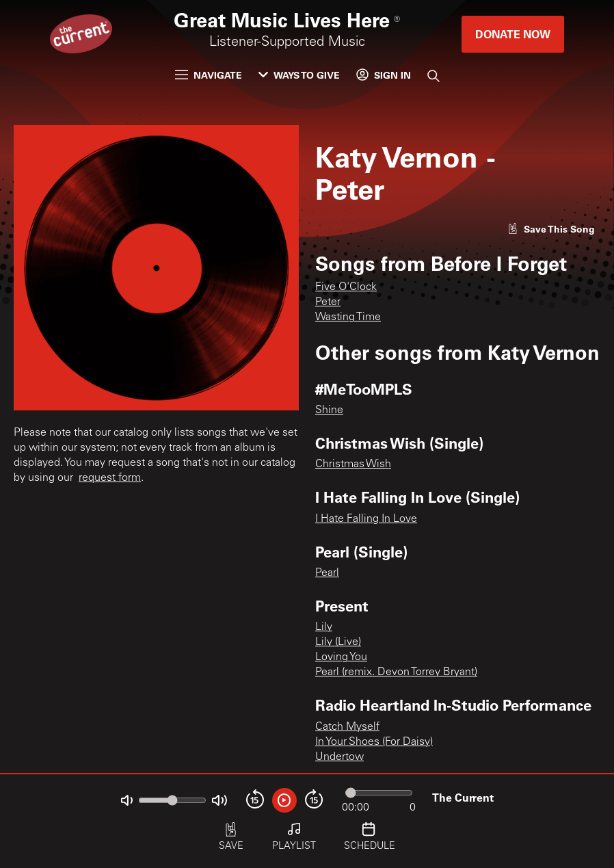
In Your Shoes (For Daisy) (374, 742)
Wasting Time (348, 317)
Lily (324, 627)
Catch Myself (347, 727)
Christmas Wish (353, 464)
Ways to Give (299, 75)
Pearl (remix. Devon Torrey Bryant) (396, 672)
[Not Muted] (127, 801)
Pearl (327, 573)
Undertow (339, 757)
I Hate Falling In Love (366, 519)
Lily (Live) (338, 642)
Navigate (209, 75)
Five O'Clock (346, 287)
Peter (328, 302)
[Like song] (551, 229)
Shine (329, 410)
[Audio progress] (379, 793)
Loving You (341, 657)
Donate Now (513, 34)
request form (110, 478)
